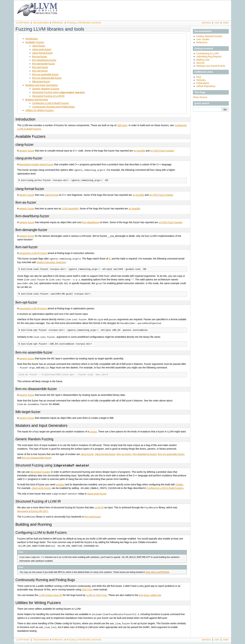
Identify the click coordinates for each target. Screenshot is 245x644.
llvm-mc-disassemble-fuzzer (47, 78)
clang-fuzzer (39, 46)
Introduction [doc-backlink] (25, 119)
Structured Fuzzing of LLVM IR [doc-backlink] (38, 499)
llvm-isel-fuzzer (40, 67)
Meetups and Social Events (211, 66)
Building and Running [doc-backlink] (34, 522)
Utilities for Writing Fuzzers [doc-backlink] (38, 600)
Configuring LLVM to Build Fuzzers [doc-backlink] (41, 530)
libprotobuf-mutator (40, 470)
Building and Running (37, 99)
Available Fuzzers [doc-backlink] (30, 136)
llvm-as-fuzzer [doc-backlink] (26, 202)
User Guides (203, 39)
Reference (58, 23)
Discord (200, 63)
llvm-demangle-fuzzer (44, 64)
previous (206, 23)
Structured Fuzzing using (59, 92)
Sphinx (222, 641)
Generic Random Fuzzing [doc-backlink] (34, 437)
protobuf (60, 483)
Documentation (41, 23)
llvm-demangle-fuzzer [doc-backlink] (31, 229)
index (226, 23)
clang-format (52, 195)
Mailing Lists (203, 60)
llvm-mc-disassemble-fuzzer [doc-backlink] (36, 387)
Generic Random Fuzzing (46, 89)
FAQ (199, 77)
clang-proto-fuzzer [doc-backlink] (29, 158)
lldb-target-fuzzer (41, 82)
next (217, 23)
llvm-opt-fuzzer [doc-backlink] (26, 301)
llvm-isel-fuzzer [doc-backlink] (27, 247)
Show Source (200, 97)
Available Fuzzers (35, 42)
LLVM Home (23, 23)
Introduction (32, 39)
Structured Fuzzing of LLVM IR (48, 96)
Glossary (201, 80)
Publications (203, 83)
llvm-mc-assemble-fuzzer (45, 74)
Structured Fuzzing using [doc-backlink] (52, 464)
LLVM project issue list (50, 592)
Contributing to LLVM (207, 53)
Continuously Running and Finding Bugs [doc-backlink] (45, 577)
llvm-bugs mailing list (150, 592)
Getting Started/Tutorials (209, 36)
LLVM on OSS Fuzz (97, 592)
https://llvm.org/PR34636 (157, 569)
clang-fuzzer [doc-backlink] (25, 144)
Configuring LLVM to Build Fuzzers (50, 103)
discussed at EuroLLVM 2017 (33, 509)
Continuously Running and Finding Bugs (53, 107)
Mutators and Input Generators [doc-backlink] (41, 424)
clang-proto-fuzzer (42, 49)
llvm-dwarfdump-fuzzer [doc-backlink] (32, 216)
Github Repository (206, 86)
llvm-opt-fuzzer (40, 71)
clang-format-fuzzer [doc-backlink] (30, 188)
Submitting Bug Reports (209, 57)
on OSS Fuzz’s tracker (162, 150)
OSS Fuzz (87, 587)
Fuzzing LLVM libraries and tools (84, 23)
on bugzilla (139, 150)
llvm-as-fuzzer (40, 57)
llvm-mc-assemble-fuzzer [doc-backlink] (34, 351)
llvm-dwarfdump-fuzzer (44, 60)
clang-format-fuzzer (42, 53)
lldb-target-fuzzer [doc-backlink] (28, 410)
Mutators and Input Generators (42, 85)
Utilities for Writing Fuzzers (39, 110)
